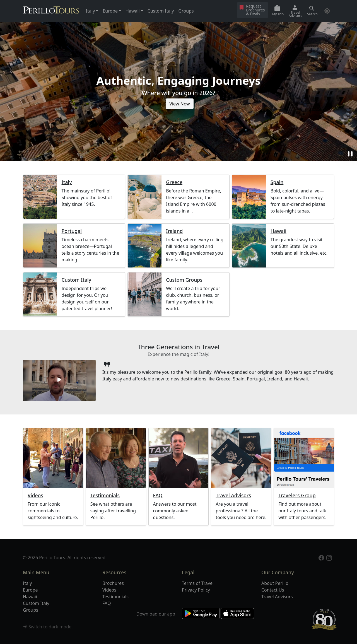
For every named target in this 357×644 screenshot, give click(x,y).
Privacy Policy (196, 590)
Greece (174, 182)
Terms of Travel (198, 583)
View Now (179, 104)
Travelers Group (297, 495)
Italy (67, 182)
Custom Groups (184, 280)
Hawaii (278, 231)
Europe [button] (110, 11)
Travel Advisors (233, 495)
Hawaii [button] (133, 11)
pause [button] (350, 154)
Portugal (72, 231)
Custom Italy (161, 11)
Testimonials (105, 495)
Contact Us (273, 590)
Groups (186, 11)
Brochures (113, 583)
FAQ (158, 495)
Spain (277, 182)
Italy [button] (90, 11)
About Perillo (275, 583)
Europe (30, 590)
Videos (35, 495)
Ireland (174, 231)
